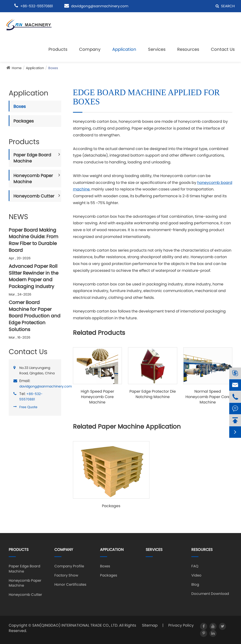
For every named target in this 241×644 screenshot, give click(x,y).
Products (58, 49)
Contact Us (223, 49)
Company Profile (69, 566)
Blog (195, 584)
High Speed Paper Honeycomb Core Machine (97, 397)
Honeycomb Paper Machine (33, 179)
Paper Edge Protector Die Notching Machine (153, 394)
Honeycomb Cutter (34, 196)
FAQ (195, 566)
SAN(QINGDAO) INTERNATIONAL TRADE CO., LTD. (75, 625)
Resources (188, 49)
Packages (24, 121)
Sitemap (150, 625)
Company (90, 49)
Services (157, 49)
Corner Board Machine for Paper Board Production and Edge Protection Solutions (35, 316)
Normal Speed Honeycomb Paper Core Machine (208, 397)
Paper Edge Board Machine (32, 158)
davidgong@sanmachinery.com (100, 6)
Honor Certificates (70, 584)
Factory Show (66, 575)
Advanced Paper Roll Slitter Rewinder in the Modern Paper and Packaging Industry (34, 276)
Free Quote (28, 407)
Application (124, 49)
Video (196, 575)
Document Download (210, 594)
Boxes (53, 68)
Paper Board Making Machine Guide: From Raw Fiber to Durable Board (34, 240)
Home (17, 68)
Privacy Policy (181, 625)
